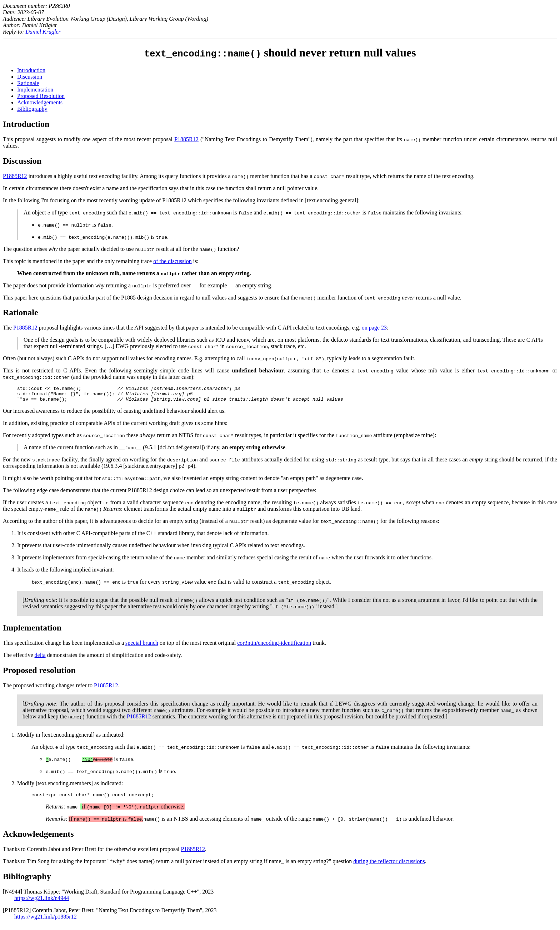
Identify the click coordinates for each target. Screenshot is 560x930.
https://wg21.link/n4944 (42, 902)
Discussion (30, 77)
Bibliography (32, 109)
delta (40, 658)
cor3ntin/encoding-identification (274, 646)
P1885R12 (186, 139)
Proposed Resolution (41, 96)
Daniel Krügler (43, 32)
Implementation (35, 90)
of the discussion (172, 261)
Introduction (31, 70)
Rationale (28, 83)
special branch (142, 646)
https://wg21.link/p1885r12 (46, 921)
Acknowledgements (40, 102)
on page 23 (374, 328)
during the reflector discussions (389, 865)
